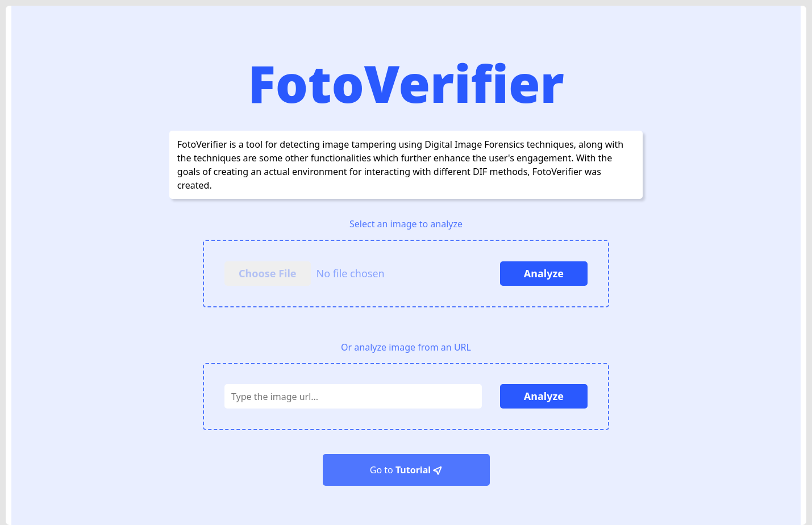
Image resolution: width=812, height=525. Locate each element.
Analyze (544, 273)
